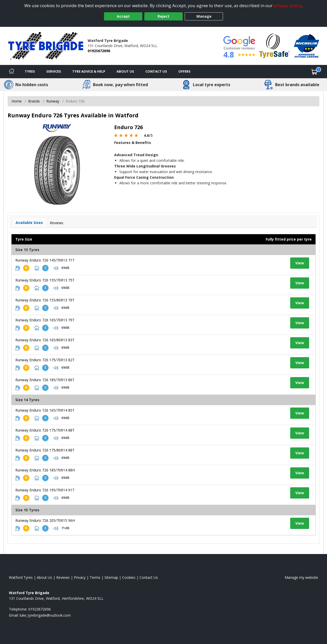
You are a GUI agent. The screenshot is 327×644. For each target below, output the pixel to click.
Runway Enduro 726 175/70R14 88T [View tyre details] (45, 430)
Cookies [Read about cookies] (129, 577)
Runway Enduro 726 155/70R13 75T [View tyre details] (45, 280)
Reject (163, 16)
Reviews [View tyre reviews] (57, 223)
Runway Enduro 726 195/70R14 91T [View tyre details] (45, 490)
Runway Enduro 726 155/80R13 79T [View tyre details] (45, 300)
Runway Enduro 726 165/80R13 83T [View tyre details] (45, 340)
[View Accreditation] (275, 45)
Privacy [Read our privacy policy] (80, 577)
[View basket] (314, 72)
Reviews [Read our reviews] (63, 577)
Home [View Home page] (17, 101)
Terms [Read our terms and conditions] (95, 577)
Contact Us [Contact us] (156, 71)
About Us (125, 71)
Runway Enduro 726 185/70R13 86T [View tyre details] (45, 380)
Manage (204, 16)
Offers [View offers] (184, 71)
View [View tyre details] (300, 263)
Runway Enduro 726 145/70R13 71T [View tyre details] (45, 260)
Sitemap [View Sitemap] (111, 577)
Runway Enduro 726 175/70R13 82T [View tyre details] (45, 360)
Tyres (30, 71)
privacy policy (288, 5)
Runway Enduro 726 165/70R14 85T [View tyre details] (45, 410)
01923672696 (99, 51)
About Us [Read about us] (44, 577)
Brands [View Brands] (34, 101)
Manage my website (301, 577)
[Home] (11, 72)
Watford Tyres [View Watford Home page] (21, 577)
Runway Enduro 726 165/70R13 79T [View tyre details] (45, 320)
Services (54, 71)
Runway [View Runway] (53, 101)
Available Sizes (29, 223)
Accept (123, 16)
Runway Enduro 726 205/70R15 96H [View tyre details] (45, 520)
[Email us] (45, 615)
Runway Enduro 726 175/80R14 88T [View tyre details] (45, 450)
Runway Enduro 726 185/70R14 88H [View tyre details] (45, 470)
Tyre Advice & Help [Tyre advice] (89, 71)
